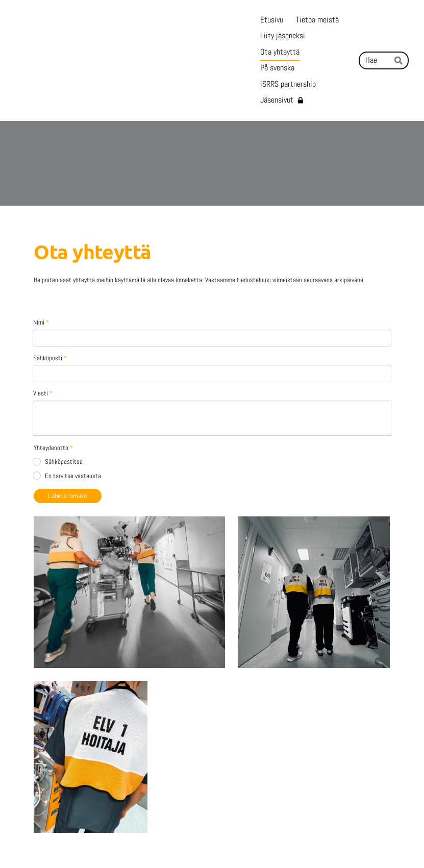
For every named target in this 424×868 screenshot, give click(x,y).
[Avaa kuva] (129, 539)
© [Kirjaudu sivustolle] (38, 842)
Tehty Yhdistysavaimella (361, 843)
